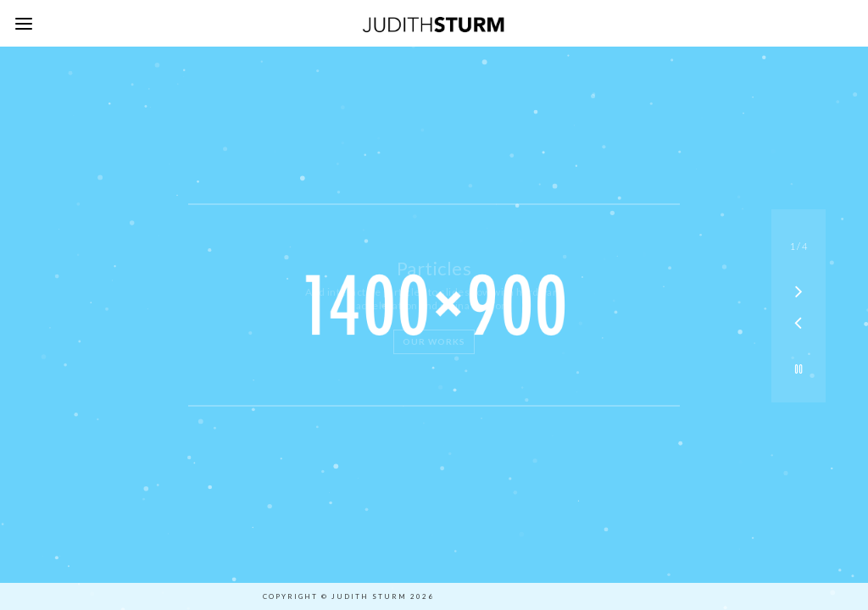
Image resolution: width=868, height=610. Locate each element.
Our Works (434, 341)
